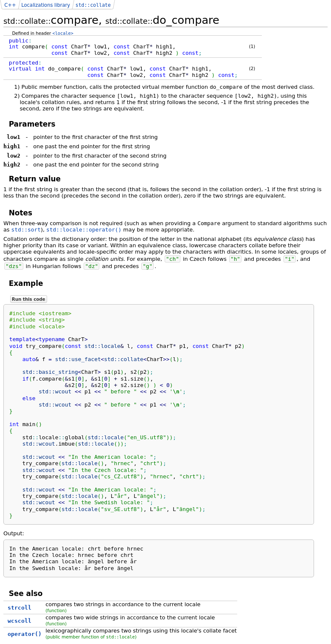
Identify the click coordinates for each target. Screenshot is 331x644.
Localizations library (46, 5)
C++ (10, 5)
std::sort (26, 230)
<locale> (63, 33)
